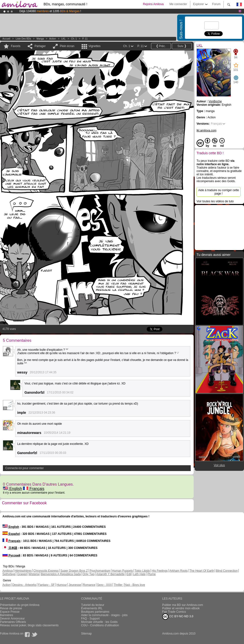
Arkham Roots (179, 571)
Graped (22, 574)
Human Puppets (122, 571)
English (12, 489)
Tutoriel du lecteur (93, 605)
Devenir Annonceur (12, 619)
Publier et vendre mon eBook (181, 608)
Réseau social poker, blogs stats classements (29, 625)
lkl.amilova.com (206, 130)
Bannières (7, 615)
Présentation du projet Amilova (20, 605)
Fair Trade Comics (174, 612)
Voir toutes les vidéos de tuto (215, 201)
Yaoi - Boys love (135, 585)
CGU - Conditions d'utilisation (100, 625)
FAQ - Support (90, 619)
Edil (129, 574)
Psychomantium (100, 571)
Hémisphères (23, 571)
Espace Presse (10, 612)
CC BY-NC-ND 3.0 (178, 617)
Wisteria (34, 574)
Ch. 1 (74, 39)
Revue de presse (11, 608)
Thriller (118, 585)
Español (11, 534)
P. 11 (85, 39)
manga (40, 39)
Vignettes (94, 46)
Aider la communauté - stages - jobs (104, 615)
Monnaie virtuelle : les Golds (99, 622)
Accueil (6, 39)
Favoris (16, 46)
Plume (152, 574)
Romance (89, 585)
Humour (62, 585)
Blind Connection (227, 571)
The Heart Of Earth (202, 571)
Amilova (8, 571)
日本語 (10, 548)
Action (53, 39)
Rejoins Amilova (153, 4)
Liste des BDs (23, 39)
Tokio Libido (142, 571)
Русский (11, 555)
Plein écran (67, 46)
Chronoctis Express (46, 571)
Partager (40, 46)
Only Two (89, 574)
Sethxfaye (9, 574)
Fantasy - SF (46, 585)
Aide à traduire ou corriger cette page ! (219, 192)
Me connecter (178, 4)
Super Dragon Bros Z (74, 571)
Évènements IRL (92, 608)
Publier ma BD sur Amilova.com (183, 605)
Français (34, 489)
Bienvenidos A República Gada (61, 574)
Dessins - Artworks (24, 585)
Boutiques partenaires (95, 612)
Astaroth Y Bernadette (110, 574)
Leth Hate (139, 574)
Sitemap (86, 634)
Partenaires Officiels (13, 622)
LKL (64, 39)
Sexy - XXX (104, 585)
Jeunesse (75, 585)
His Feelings (160, 571)
